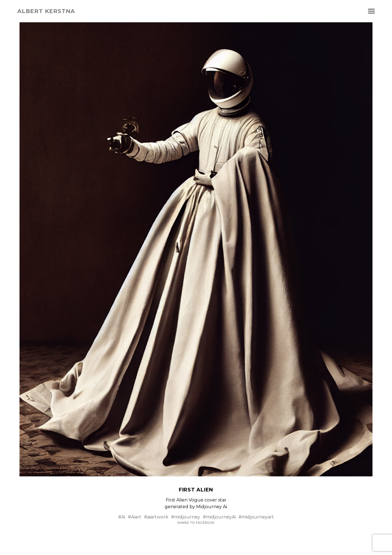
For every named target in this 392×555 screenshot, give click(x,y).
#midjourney (186, 517)
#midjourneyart (256, 517)
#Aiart (135, 517)
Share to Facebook (196, 523)
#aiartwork (156, 517)
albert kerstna (46, 11)
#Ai (122, 517)
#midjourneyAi (219, 517)
